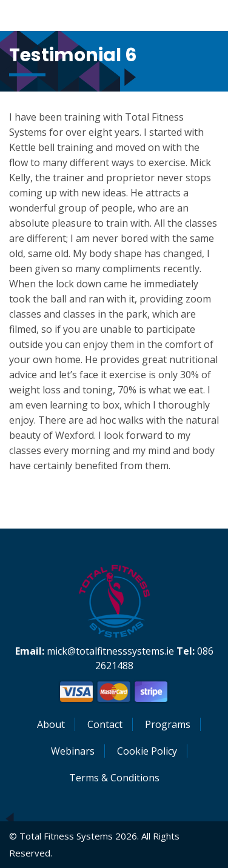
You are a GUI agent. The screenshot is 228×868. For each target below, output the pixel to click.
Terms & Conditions (114, 778)
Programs (168, 724)
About (51, 724)
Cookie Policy (147, 751)
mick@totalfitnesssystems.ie (110, 651)
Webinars (73, 751)
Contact (105, 724)
